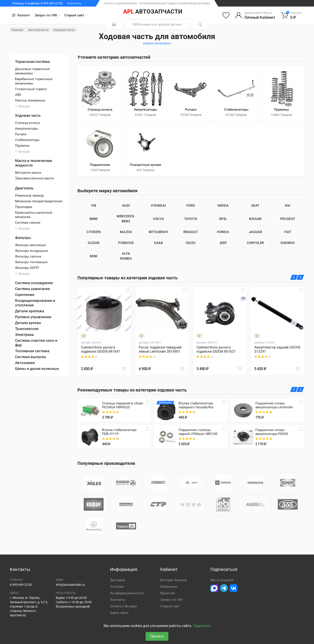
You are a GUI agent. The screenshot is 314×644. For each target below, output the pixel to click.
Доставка (118, 580)
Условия (117, 587)
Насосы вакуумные (30, 100)
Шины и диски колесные (37, 369)
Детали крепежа (30, 311)
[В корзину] (124, 369)
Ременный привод (29, 196)
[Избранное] (226, 15)
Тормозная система (32, 62)
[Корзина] (291, 15)
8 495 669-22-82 (21, 585)
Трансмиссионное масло (35, 178)
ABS (18, 95)
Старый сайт (76, 15)
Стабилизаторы (27, 140)
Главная (17, 30)
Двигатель (24, 188)
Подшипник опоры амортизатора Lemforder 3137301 (274, 407)
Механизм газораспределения (39, 201)
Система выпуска (30, 357)
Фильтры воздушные (32, 251)
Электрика (24, 335)
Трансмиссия (27, 329)
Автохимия (25, 363)
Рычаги (21, 134)
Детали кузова (28, 323)
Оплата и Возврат (124, 606)
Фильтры (23, 238)
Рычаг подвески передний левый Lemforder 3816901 (160, 349)
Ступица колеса (27, 123)
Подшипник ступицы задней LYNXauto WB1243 (198, 432)
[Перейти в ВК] (234, 588)
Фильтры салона (28, 256)
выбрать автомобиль (157, 43)
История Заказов (174, 580)
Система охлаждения (34, 283)
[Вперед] (300, 277)
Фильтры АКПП (27, 268)
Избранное (169, 587)
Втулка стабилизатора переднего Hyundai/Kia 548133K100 (196, 407)
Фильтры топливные (31, 262)
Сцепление (25, 295)
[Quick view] (148, 402)
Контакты (74, 3)
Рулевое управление (33, 317)
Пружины (22, 146)
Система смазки (28, 223)
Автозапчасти (38, 30)
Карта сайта (119, 613)
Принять (157, 636)
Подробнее (202, 626)
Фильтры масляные (30, 245)
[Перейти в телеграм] (224, 588)
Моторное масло (28, 173)
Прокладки (24, 207)
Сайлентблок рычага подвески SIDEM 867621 (216, 349)
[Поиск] (200, 24)
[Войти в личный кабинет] (255, 15)
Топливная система (32, 351)
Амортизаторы (26, 129)
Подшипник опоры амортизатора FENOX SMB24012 (272, 434)
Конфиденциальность (127, 593)
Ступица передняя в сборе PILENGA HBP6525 (123, 405)
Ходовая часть (28, 115)
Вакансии (168, 593)
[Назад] (294, 277)
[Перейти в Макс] (214, 588)
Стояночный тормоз (31, 89)
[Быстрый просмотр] (127, 290)
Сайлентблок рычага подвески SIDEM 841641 (101, 349)
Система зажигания (32, 289)
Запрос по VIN (47, 15)
